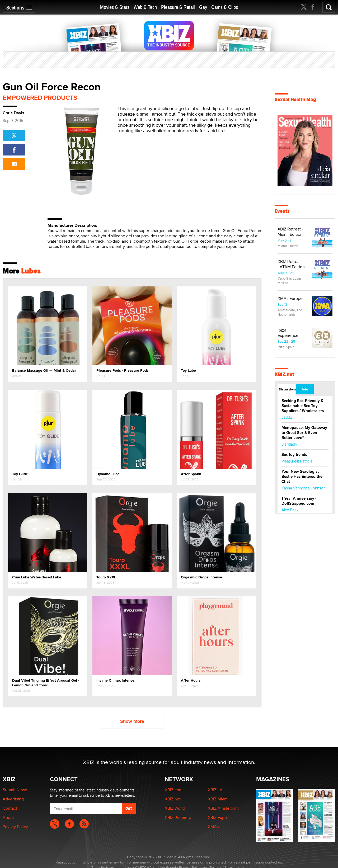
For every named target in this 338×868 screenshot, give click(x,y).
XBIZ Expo (217, 817)
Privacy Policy (15, 827)
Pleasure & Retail (178, 7)
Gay (203, 7)
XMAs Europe (290, 298)
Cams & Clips (225, 7)
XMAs (213, 827)
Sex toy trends (294, 455)
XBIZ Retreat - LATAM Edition (291, 264)
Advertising (13, 799)
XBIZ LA (215, 790)
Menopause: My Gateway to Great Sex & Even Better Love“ (304, 433)
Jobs (305, 389)
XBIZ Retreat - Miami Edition (290, 232)
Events (282, 211)
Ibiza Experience (288, 333)
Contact (10, 808)
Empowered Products (40, 98)
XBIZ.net (284, 374)
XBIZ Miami (218, 799)
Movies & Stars (115, 7)
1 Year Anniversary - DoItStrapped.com (299, 501)
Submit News (15, 790)
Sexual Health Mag (295, 99)
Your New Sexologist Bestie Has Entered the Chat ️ (302, 477)
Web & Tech (145, 7)
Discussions (287, 389)
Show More (132, 721)
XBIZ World (175, 808)
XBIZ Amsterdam (223, 808)
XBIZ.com (174, 790)
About (8, 817)
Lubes (31, 271)
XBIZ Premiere (178, 817)
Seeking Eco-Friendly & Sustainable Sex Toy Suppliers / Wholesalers (303, 406)
